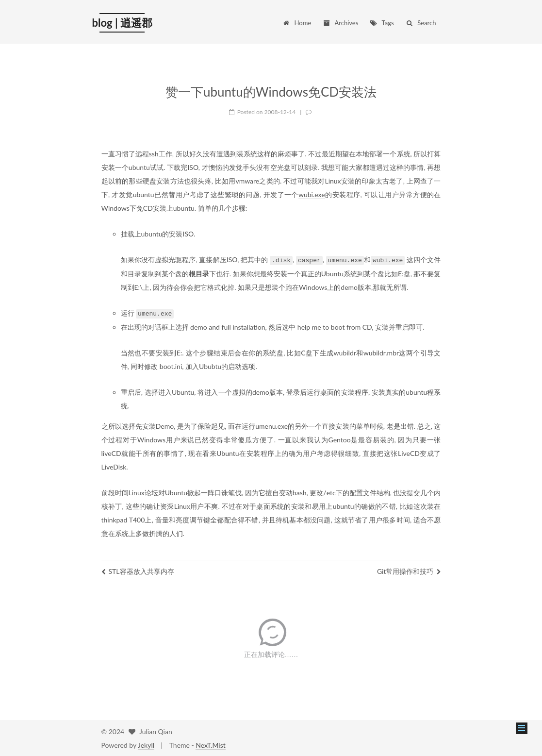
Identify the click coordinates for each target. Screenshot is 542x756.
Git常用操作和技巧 (409, 570)
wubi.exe (312, 194)
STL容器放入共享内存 (138, 570)
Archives (340, 23)
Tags (382, 23)
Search (420, 23)
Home (297, 23)
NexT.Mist (210, 744)
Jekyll (146, 744)
